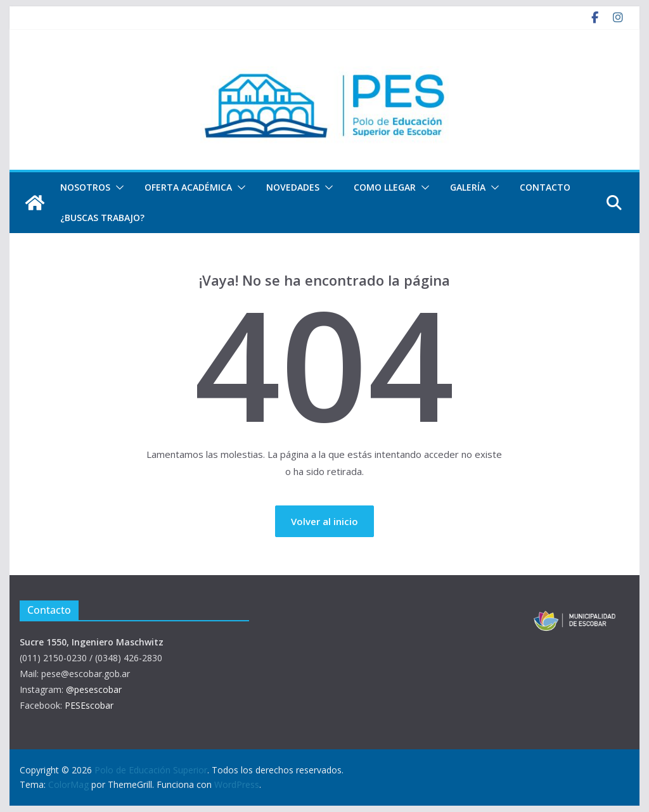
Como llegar (385, 187)
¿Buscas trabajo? (102, 218)
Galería (468, 187)
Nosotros (85, 187)
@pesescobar (94, 689)
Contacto (545, 187)
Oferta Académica (188, 187)
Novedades (293, 187)
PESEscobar (89, 705)
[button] (117, 187)
